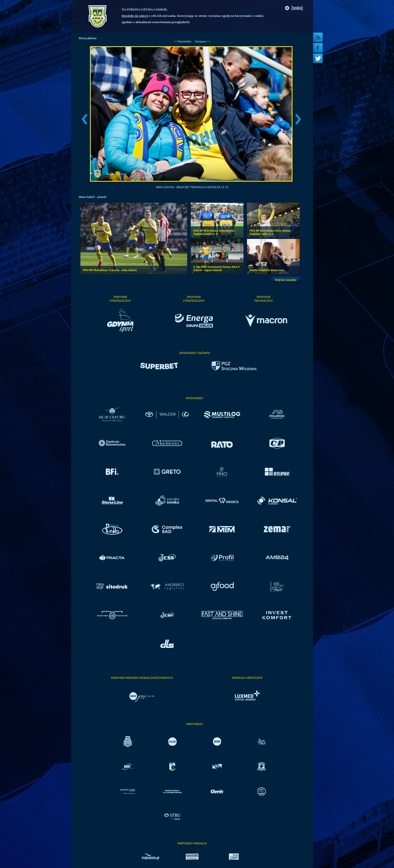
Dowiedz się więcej (135, 16)
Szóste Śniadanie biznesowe (267, 270)
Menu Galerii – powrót (92, 197)
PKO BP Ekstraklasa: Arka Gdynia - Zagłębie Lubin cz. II (215, 232)
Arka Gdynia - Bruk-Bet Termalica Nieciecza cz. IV (192, 187)
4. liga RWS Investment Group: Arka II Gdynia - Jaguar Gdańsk (216, 268)
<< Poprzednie (183, 41)
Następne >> (203, 41)
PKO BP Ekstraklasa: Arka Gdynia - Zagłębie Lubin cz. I (271, 232)
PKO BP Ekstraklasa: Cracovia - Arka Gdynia (110, 270)
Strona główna (88, 38)
